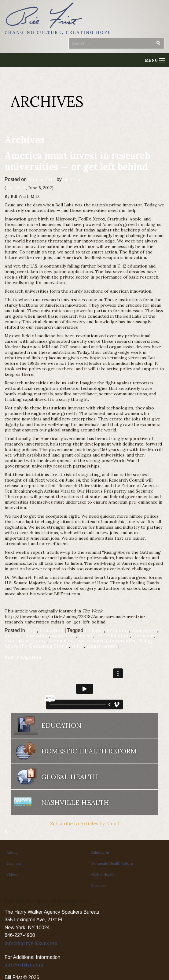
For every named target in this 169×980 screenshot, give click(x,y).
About (12, 852)
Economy (118, 630)
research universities (111, 641)
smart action (102, 646)
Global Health (70, 777)
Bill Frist (73, 179)
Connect (14, 863)
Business (99, 885)
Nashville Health (75, 802)
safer (78, 646)
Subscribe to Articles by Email (84, 823)
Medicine (143, 635)
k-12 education (113, 635)
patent (39, 641)
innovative (64, 635)
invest (86, 635)
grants (13, 635)
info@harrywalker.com (31, 943)
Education (51, 630)
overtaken (17, 641)
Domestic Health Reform (89, 751)
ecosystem (144, 630)
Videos (12, 874)
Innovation (36, 635)
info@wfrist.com (24, 965)
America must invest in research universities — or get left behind (78, 161)
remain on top (67, 641)
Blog (31, 630)
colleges (94, 630)
